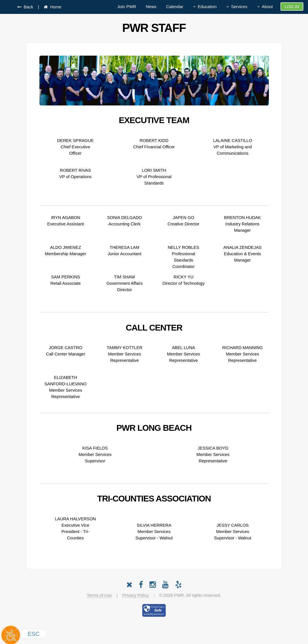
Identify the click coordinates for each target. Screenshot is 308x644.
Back (27, 7)
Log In (292, 7)
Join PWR (127, 7)
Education (207, 7)
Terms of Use (99, 595)
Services (239, 7)
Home (55, 7)
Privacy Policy (135, 595)
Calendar (175, 7)
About (267, 7)
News (151, 7)
